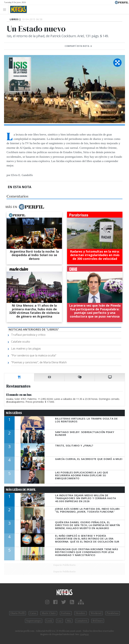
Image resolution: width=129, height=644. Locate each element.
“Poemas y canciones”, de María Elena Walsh (39, 362)
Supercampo (34, 621)
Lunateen (82, 621)
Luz (59, 621)
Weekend (96, 613)
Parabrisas (113, 613)
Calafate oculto (21, 342)
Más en (25, 207)
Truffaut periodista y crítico (28, 335)
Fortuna (66, 613)
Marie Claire (49, 613)
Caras (33, 613)
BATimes (98, 621)
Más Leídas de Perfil (21, 490)
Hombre (80, 613)
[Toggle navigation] (5, 9)
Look (49, 621)
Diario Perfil (18, 613)
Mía (69, 621)
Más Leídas (14, 413)
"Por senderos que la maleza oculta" (34, 355)
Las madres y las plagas (26, 349)
